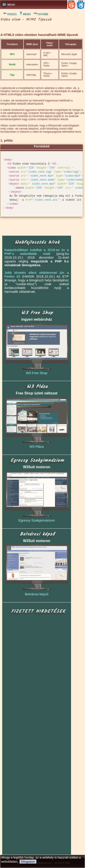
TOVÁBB (41, 14)
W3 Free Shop (37, 373)
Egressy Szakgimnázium (37, 520)
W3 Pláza (37, 446)
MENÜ (25, 14)
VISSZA (9, 14)
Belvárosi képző (37, 594)
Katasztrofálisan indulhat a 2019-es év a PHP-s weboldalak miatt (37, 252)
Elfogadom (28, 862)
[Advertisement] (37, 735)
